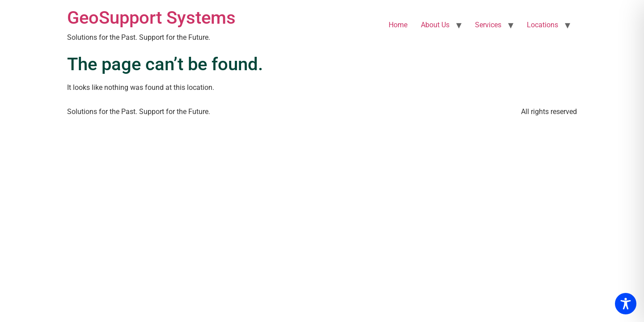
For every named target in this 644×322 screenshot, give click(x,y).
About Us (435, 25)
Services (488, 25)
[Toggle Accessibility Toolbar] (626, 304)
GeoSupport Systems (151, 18)
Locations (542, 25)
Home (398, 25)
